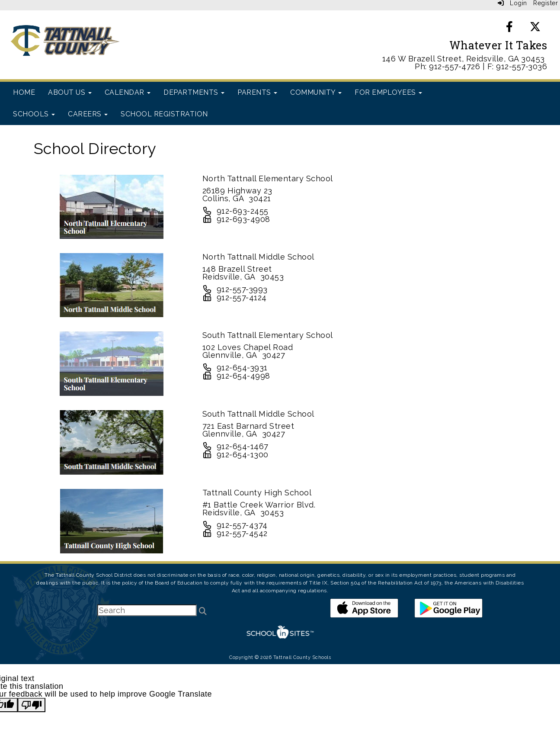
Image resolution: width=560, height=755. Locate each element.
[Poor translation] (32, 705)
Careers (88, 114)
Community (316, 92)
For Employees (388, 92)
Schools (34, 114)
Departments (194, 92)
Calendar (128, 92)
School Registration (164, 114)
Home (24, 92)
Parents (257, 92)
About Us (70, 92)
